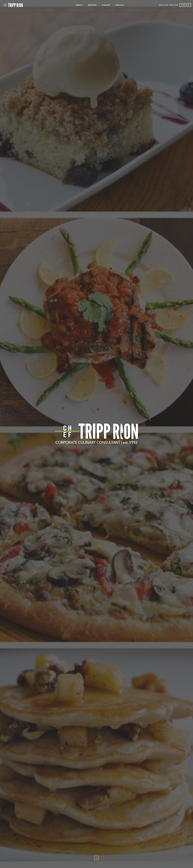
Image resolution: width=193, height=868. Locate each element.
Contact (93, 5)
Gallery (79, 5)
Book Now (167, 5)
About (52, 5)
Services (65, 5)
